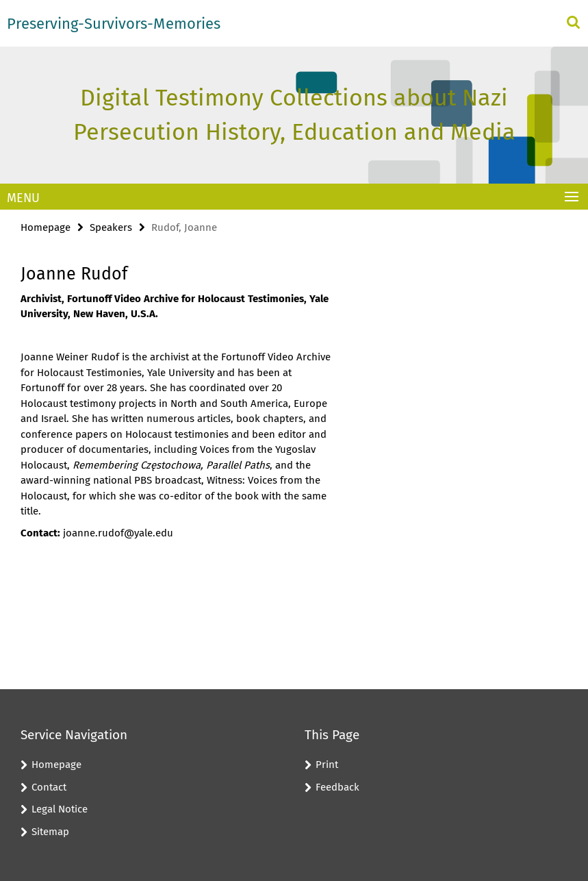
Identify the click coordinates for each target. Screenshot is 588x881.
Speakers (111, 227)
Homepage (46, 227)
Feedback (337, 787)
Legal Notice (60, 809)
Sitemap (50, 832)
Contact (49, 787)
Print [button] (327, 765)
